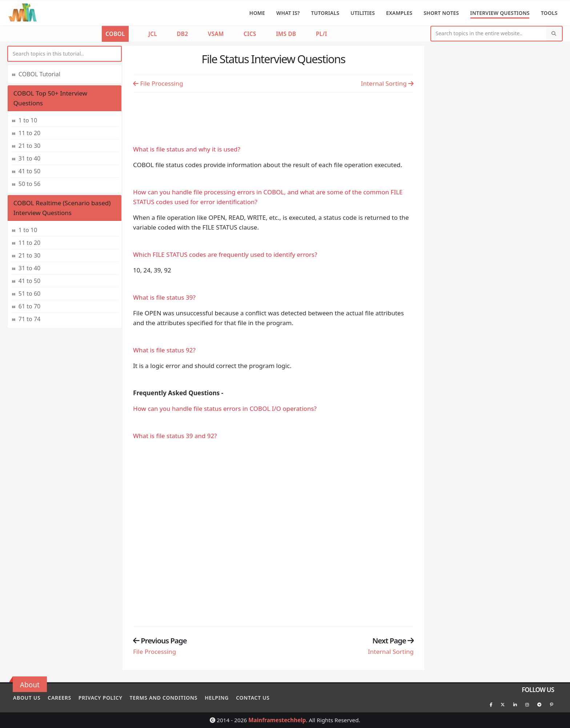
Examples (399, 13)
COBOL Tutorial (39, 74)
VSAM (216, 34)
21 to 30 (29, 146)
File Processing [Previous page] (158, 83)
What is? (288, 13)
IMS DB (286, 34)
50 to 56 (29, 184)
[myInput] (65, 54)
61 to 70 (29, 306)
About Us (27, 697)
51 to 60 (29, 294)
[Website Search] (489, 34)
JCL (153, 34)
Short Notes (441, 13)
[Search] (554, 34)
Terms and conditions (173, 697)
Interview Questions (500, 13)
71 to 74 (29, 319)
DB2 (182, 34)
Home (257, 13)
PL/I (322, 34)
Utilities (363, 13)
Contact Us (269, 697)
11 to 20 (29, 133)
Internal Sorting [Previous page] (387, 83)
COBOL (115, 34)
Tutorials (325, 13)
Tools (549, 13)
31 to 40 (29, 158)
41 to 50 (29, 171)
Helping (230, 697)
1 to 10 (28, 120)
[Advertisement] (273, 117)
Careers (63, 697)
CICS (250, 34)
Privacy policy (107, 697)
